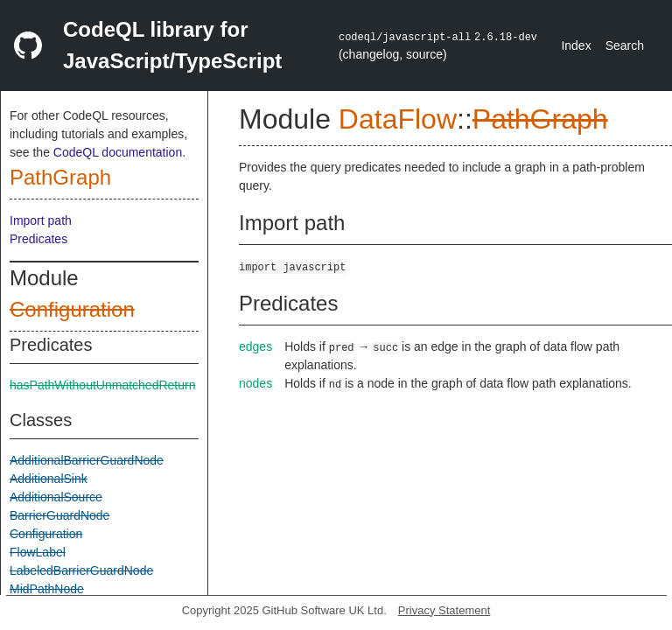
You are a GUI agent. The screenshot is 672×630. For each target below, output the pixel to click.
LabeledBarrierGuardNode (81, 570)
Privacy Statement (444, 610)
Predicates (38, 239)
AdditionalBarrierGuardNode (87, 460)
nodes (255, 383)
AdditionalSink (49, 479)
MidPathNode (47, 589)
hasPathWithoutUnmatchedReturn (102, 385)
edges (255, 346)
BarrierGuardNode (59, 515)
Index (576, 45)
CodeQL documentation (118, 152)
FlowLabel (38, 552)
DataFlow (398, 119)
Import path (41, 220)
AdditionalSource (56, 497)
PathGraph (60, 177)
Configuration (72, 309)
